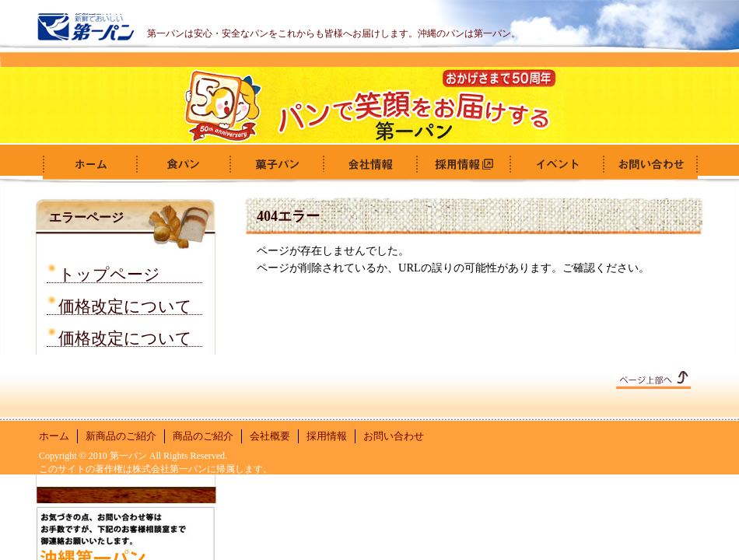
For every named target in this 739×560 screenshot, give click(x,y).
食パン (183, 164)
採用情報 (463, 164)
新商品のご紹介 (121, 436)
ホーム (89, 164)
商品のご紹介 (203, 436)
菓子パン (276, 164)
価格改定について (125, 304)
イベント (556, 164)
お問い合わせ (650, 164)
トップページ (109, 272)
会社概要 (369, 164)
